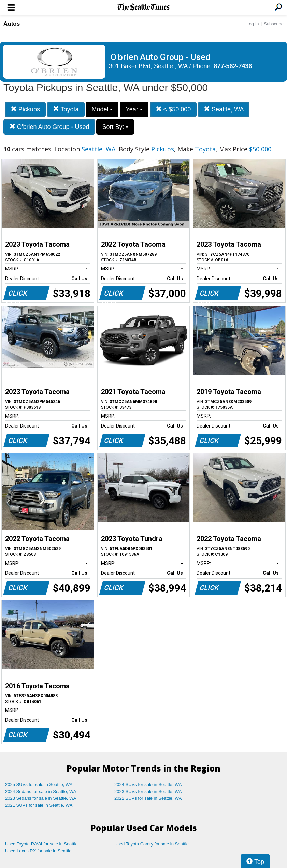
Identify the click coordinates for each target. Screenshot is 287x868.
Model (102, 109)
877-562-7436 (233, 66)
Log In (253, 24)
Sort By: (115, 127)
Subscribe (274, 24)
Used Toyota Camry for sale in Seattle (152, 844)
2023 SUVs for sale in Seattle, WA (148, 791)
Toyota (66, 109)
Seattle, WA (224, 109)
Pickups (25, 109)
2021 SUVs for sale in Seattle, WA (39, 805)
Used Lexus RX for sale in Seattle (38, 851)
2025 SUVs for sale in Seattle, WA (39, 785)
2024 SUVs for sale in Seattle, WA (148, 785)
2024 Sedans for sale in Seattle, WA (41, 791)
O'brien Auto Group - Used (49, 127)
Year (134, 109)
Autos (12, 24)
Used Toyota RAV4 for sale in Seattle (41, 844)
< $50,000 (173, 109)
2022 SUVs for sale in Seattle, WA (148, 798)
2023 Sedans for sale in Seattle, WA (41, 798)
